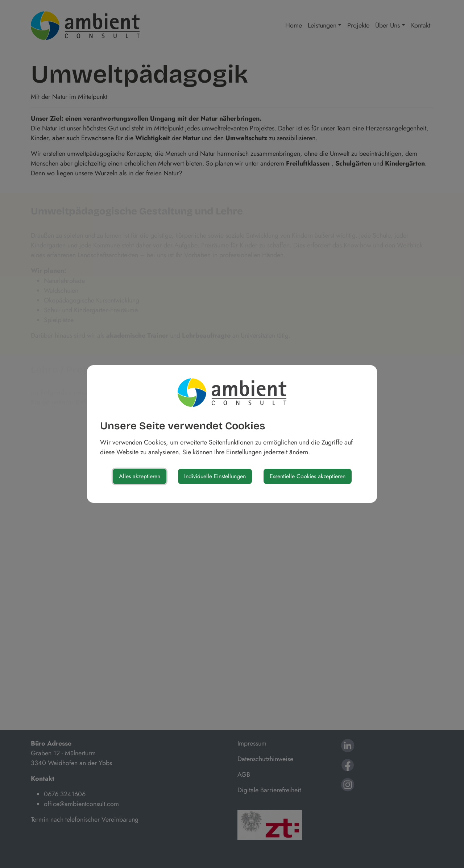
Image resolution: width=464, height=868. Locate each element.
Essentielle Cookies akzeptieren (308, 476)
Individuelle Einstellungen (215, 476)
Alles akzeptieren (140, 476)
